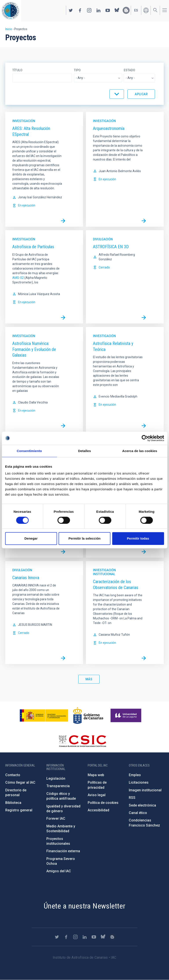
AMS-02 (18, 278)
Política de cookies (103, 803)
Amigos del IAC (59, 871)
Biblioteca (13, 803)
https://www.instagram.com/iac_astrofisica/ (89, 10)
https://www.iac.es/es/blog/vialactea (126, 10)
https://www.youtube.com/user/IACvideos (108, 10)
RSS (132, 798)
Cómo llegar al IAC (20, 782)
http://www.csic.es (82, 741)
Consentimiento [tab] (29, 451)
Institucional (104, 574)
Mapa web (96, 775)
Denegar (31, 538)
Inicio (9, 29)
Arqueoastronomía (109, 128)
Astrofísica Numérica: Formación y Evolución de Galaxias (34, 349)
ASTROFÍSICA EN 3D (111, 247)
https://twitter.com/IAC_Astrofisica (71, 10)
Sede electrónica (142, 805)
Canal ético (138, 813)
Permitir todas (138, 538)
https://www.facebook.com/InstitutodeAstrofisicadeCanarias (80, 10)
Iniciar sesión (146, 10)
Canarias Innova (26, 578)
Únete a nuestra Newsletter (84, 906)
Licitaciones (139, 782)
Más (89, 679)
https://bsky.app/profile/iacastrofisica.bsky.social (117, 10)
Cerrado (104, 267)
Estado (129, 70)
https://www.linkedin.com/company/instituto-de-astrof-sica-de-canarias (98, 10)
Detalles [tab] (84, 451)
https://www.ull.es (126, 715)
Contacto (13, 775)
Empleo (135, 775)
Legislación (56, 778)
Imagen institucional (145, 790)
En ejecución (27, 205)
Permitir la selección (85, 538)
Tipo (77, 70)
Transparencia (58, 786)
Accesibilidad (98, 810)
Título (17, 70)
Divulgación (103, 239)
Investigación (24, 121)
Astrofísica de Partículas (33, 247)
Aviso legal (97, 795)
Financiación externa (63, 851)
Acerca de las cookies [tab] (140, 451)
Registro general (19, 810)
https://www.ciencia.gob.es (44, 715)
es (136, 10)
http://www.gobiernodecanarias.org (88, 715)
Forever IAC (56, 818)
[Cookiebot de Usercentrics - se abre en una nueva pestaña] (145, 438)
